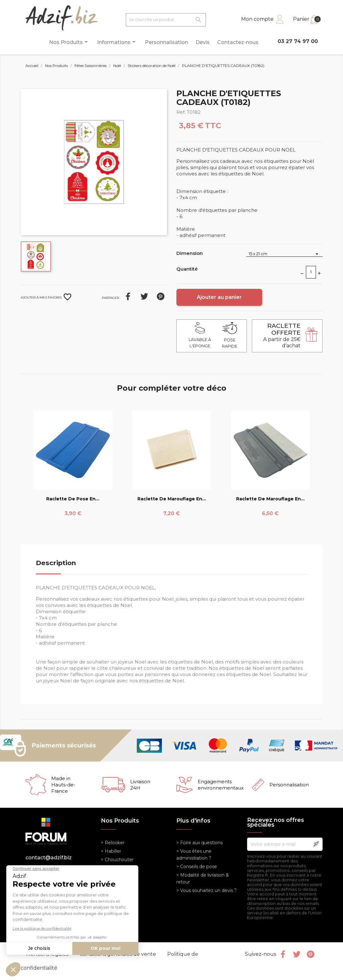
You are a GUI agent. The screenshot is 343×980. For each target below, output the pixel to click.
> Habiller (111, 851)
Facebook (283, 954)
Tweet (144, 296)
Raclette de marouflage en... (172, 499)
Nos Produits (69, 42)
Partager (128, 296)
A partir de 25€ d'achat (282, 336)
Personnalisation (166, 42)
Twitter (297, 954)
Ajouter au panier (219, 297)
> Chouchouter (117, 860)
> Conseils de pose (197, 867)
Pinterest (161, 296)
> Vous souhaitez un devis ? (207, 890)
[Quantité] (311, 272)
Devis (203, 42)
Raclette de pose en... (73, 499)
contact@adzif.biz (49, 858)
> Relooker (113, 843)
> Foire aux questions (199, 843)
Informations (117, 42)
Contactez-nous (238, 42)
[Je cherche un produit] (166, 20)
